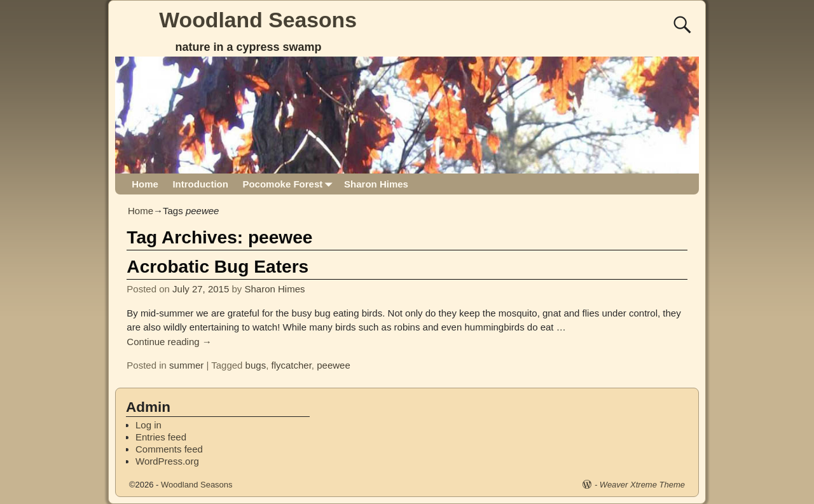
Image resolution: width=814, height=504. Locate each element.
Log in (148, 425)
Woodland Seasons (258, 20)
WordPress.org (167, 461)
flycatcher (291, 365)
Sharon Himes (376, 184)
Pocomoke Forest (289, 184)
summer (186, 365)
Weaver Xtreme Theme (642, 485)
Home (145, 184)
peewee (334, 365)
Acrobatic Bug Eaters (217, 267)
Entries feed (161, 437)
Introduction (200, 184)
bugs (256, 365)
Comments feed (169, 449)
